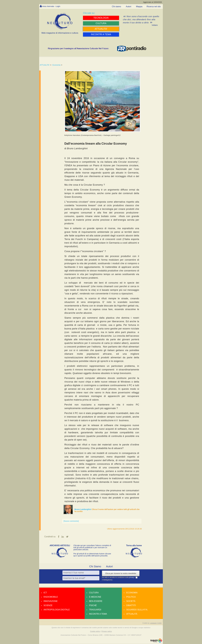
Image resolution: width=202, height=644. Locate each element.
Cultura (94, 593)
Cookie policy (95, 631)
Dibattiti (131, 606)
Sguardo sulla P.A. (137, 610)
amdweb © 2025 (156, 623)
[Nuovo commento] (71, 521)
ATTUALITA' (45, 65)
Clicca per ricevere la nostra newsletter (121, 574)
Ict (45, 593)
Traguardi (95, 610)
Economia (56, 65)
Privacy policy (107, 631)
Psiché (93, 606)
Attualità (132, 614)
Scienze (48, 606)
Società (131, 601)
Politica (131, 597)
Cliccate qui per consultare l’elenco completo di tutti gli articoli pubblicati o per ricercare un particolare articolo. (92, 548)
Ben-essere (96, 601)
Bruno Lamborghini (83, 509)
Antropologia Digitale (57, 610)
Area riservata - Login (52, 6)
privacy (132, 577)
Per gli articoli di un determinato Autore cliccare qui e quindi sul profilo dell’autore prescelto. (92, 555)
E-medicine (95, 597)
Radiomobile (51, 597)
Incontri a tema (98, 614)
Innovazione (51, 601)
